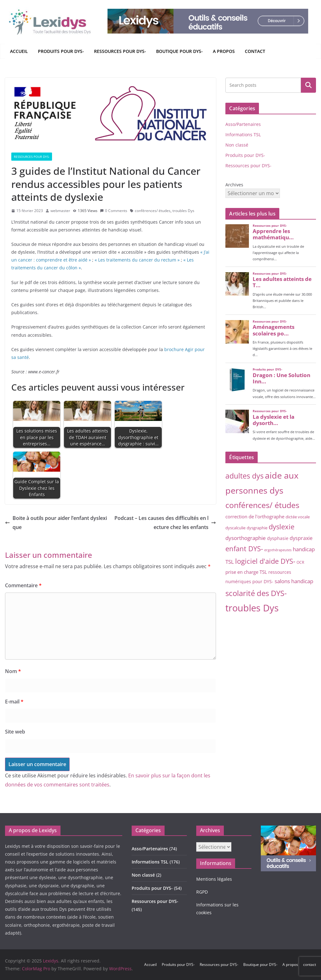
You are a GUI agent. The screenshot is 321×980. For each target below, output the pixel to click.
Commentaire (23, 585)
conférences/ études (153, 211)
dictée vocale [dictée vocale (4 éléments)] (298, 517)
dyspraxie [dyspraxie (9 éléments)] (301, 538)
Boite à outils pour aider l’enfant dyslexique (56, 523)
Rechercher (308, 85)
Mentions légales (214, 879)
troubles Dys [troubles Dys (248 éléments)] (252, 608)
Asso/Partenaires (243, 124)
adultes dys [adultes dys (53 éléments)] (245, 476)
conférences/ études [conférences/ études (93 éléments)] (262, 505)
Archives (234, 185)
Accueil (19, 51)
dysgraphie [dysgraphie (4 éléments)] (257, 528)
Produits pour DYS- (61, 51)
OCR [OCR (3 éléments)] (300, 562)
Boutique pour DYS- (179, 51)
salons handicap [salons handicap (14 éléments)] (294, 581)
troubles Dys (183, 211)
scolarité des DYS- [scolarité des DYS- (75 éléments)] (256, 593)
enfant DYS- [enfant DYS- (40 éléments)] (244, 549)
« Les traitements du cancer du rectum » (137, 260)
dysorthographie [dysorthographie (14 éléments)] (246, 538)
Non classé (237, 145)
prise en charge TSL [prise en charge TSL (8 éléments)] (246, 572)
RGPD (202, 892)
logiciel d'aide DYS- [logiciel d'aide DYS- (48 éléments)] (265, 561)
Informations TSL (243, 135)
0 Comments (114, 211)
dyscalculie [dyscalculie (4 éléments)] (235, 528)
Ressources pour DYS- (120, 51)
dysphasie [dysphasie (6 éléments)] (278, 538)
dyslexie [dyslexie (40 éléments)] (282, 527)
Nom (13, 671)
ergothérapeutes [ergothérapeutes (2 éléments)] (278, 550)
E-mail (14, 702)
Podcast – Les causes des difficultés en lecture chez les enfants (165, 523)
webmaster (60, 211)
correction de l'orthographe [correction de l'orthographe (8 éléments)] (255, 516)
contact (255, 51)
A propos (224, 51)
